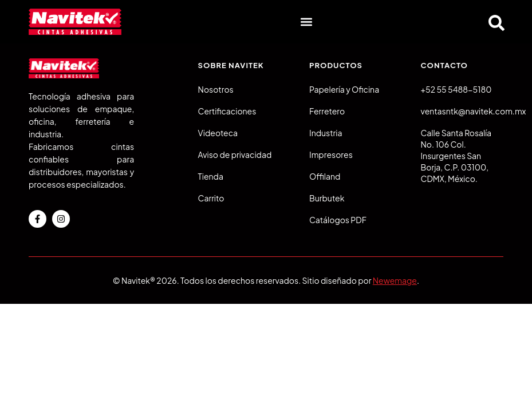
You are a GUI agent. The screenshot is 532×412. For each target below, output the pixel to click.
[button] (306, 22)
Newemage (395, 280)
